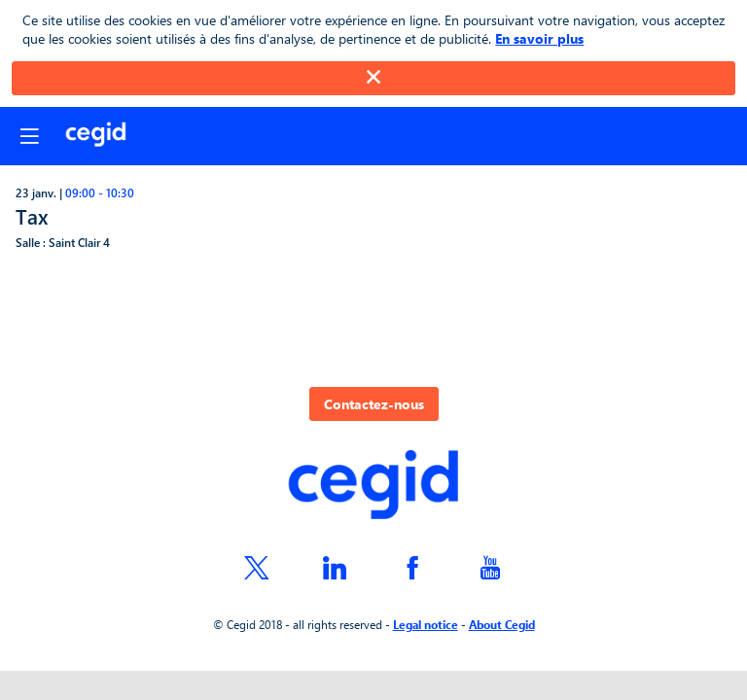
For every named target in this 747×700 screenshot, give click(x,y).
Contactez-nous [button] (374, 404)
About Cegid (502, 624)
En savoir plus (539, 38)
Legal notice (426, 624)
